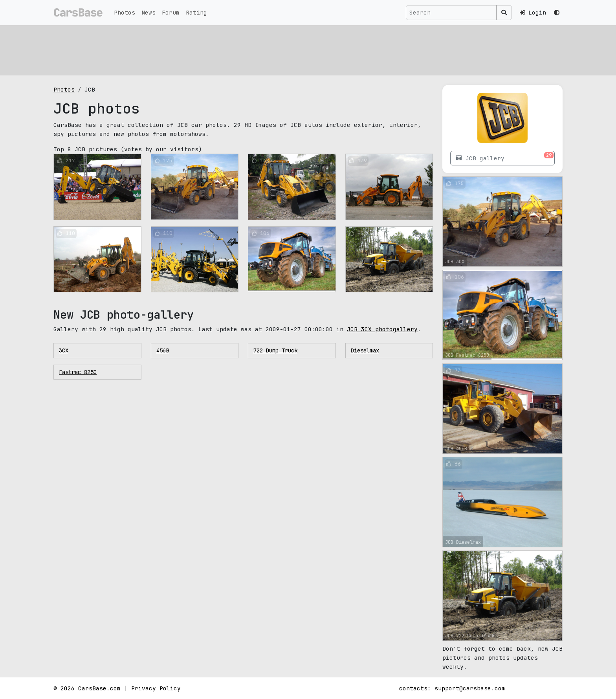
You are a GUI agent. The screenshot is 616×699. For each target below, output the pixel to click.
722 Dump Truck (275, 350)
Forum (171, 12)
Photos (125, 12)
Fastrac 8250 (78, 372)
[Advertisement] (289, 49)
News (148, 12)
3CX (64, 350)
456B (163, 350)
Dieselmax (365, 350)
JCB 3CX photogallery (382, 329)
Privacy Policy (156, 688)
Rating (196, 12)
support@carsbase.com (470, 688)
